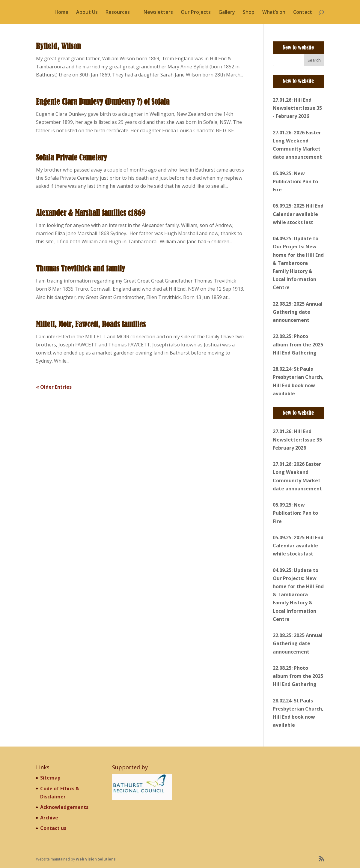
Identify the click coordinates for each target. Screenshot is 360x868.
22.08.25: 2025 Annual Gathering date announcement (298, 312)
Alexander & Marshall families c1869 (91, 213)
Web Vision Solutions (96, 859)
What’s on (274, 13)
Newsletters (158, 13)
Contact (303, 13)
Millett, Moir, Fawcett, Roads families (91, 324)
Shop (249, 13)
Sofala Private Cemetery (71, 157)
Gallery (227, 13)
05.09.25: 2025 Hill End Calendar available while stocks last (298, 214)
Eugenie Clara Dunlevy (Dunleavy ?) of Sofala (103, 102)
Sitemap (50, 778)
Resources (118, 13)
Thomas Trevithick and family (80, 268)
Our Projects (196, 13)
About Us (87, 13)
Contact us (53, 828)
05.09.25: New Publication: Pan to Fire (295, 181)
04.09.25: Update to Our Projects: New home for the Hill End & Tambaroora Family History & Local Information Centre (298, 263)
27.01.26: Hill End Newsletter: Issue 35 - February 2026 (297, 108)
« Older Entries (54, 387)
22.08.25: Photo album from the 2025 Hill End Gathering (298, 344)
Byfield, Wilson (58, 46)
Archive (49, 818)
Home (61, 13)
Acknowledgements (64, 807)
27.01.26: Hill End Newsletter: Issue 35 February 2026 (297, 439)
